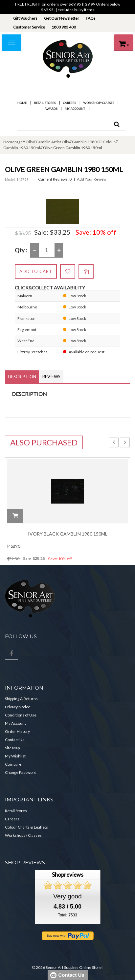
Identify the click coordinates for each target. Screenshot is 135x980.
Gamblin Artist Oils (52, 142)
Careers (70, 103)
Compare (13, 764)
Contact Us (15, 740)
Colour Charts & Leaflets (26, 827)
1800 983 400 (64, 27)
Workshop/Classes (99, 103)
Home (22, 103)
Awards (51, 109)
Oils (29, 142)
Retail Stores (45, 103)
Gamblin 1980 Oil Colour (94, 142)
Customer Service (29, 27)
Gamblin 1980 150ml (22, 148)
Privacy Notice (18, 707)
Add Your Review (92, 179)
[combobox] (66, 124)
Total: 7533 (67, 915)
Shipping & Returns (21, 699)
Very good (67, 896)
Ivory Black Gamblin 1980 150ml (68, 534)
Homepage (13, 142)
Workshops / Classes (23, 835)
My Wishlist (15, 756)
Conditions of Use (21, 715)
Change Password (21, 772)
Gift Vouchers (25, 18)
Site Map (12, 748)
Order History (17, 731)
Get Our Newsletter (62, 18)
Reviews (51, 377)
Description (22, 377)
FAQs (91, 18)
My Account (75, 109)
